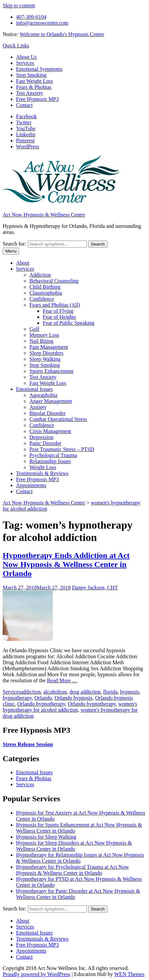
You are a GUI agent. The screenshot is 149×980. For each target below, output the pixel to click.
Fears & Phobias (34, 87)
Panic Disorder (45, 443)
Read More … (62, 680)
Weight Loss (43, 467)
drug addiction (85, 692)
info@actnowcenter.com (42, 23)
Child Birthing (45, 287)
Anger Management (51, 401)
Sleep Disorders (46, 353)
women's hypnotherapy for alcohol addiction (70, 707)
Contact (24, 105)
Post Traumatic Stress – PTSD (62, 449)
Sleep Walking (45, 359)
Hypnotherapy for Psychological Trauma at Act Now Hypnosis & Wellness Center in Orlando (72, 870)
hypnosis (130, 692)
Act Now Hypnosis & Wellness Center (44, 215)
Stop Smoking (31, 75)
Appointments (31, 485)
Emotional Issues (34, 389)
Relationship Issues (50, 461)
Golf (34, 329)
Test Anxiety (30, 93)
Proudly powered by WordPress (36, 974)
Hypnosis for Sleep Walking (46, 837)
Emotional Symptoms (39, 69)
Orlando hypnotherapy (41, 704)
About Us (26, 57)
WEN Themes (129, 974)
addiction (31, 692)
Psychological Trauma (53, 455)
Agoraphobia (43, 395)
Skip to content (19, 6)
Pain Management (49, 347)
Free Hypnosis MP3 (37, 99)
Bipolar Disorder (47, 413)
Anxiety (38, 407)
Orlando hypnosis (73, 698)
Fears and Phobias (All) (55, 305)
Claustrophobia (46, 293)
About (23, 263)
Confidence (42, 299)
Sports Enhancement (51, 371)
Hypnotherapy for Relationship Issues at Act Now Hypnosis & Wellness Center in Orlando (80, 858)
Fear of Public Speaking (68, 323)
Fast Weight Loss (34, 81)
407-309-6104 (31, 17)
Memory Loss (44, 335)
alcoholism (55, 692)
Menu (11, 251)
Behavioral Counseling (54, 281)
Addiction (40, 275)
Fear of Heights (59, 317)
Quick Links (16, 46)
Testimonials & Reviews (42, 473)
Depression (41, 437)
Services (25, 63)
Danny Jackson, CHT (95, 588)
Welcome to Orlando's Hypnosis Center (62, 34)
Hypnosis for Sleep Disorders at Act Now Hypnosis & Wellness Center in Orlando (74, 846)
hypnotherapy (17, 698)
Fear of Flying (58, 311)
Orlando (43, 698)
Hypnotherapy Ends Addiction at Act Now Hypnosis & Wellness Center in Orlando (66, 564)
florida (110, 692)
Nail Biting (41, 341)
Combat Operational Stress (58, 419)
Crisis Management (50, 431)
